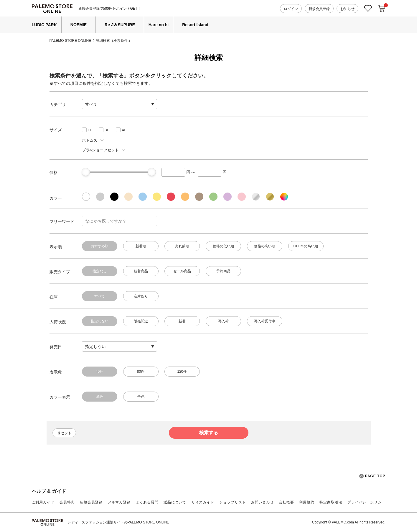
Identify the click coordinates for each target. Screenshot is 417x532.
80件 (141, 372)
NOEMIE (79, 25)
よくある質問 (147, 502)
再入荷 (223, 321)
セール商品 (182, 271)
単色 (100, 397)
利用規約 (307, 502)
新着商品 (141, 271)
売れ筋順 (182, 246)
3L (107, 130)
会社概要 (286, 502)
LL (90, 130)
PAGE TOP (372, 476)
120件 (182, 372)
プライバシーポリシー (366, 502)
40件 (99, 372)
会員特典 (67, 502)
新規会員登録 (319, 9)
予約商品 (223, 271)
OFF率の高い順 (306, 246)
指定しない (100, 321)
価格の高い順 (265, 246)
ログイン (291, 9)
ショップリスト (233, 502)
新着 (182, 321)
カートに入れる (382, 9)
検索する (209, 433)
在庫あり (141, 296)
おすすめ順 (100, 246)
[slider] (86, 172)
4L (124, 130)
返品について (175, 502)
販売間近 (141, 321)
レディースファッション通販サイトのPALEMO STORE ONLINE (118, 522)
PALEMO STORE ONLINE (70, 41)
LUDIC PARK (44, 25)
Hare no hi (159, 25)
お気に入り (368, 8)
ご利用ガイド (43, 502)
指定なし (100, 271)
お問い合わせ (262, 502)
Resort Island (195, 25)
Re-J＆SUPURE (120, 25)
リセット (64, 433)
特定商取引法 (331, 502)
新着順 (141, 246)
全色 (141, 397)
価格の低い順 (223, 246)
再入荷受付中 (265, 321)
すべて (100, 296)
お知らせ (347, 9)
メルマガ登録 (119, 502)
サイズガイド (203, 502)
